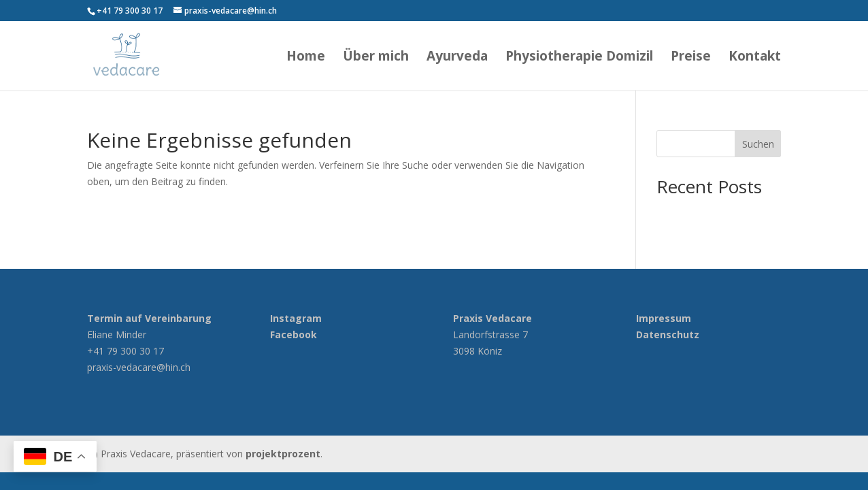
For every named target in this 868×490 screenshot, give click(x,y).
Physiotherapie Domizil (579, 58)
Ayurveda (457, 58)
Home (306, 58)
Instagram (296, 318)
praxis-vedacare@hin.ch (139, 367)
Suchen (758, 144)
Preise (691, 58)
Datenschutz (668, 334)
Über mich (376, 58)
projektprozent (283, 454)
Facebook (294, 334)
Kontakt (755, 58)
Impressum (664, 318)
